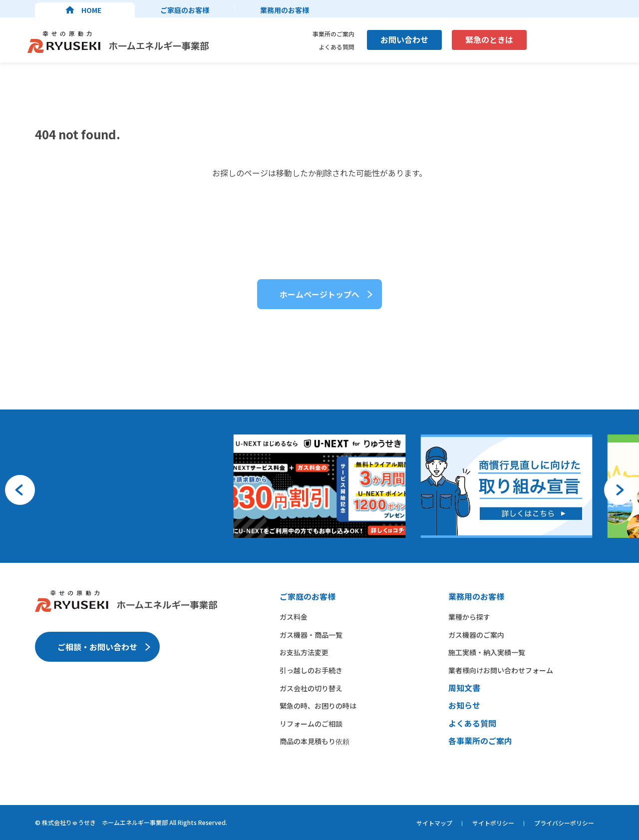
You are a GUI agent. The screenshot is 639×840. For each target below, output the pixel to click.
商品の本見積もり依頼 (315, 741)
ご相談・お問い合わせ (97, 647)
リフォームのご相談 (311, 724)
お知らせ (464, 705)
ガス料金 (294, 617)
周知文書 (464, 688)
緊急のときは (489, 39)
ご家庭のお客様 (185, 10)
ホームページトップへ (319, 294)
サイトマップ (434, 823)
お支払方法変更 (304, 652)
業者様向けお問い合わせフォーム (501, 670)
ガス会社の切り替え (311, 688)
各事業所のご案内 (480, 741)
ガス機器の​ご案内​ (476, 635)
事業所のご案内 (333, 34)
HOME (91, 10)
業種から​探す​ (469, 617)
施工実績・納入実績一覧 (487, 652)
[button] (20, 490)
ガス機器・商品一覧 (311, 635)
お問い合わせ (404, 39)
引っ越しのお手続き (311, 670)
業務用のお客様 (285, 10)
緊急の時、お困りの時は (318, 706)
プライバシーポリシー (564, 823)
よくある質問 (336, 47)
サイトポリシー (493, 823)
